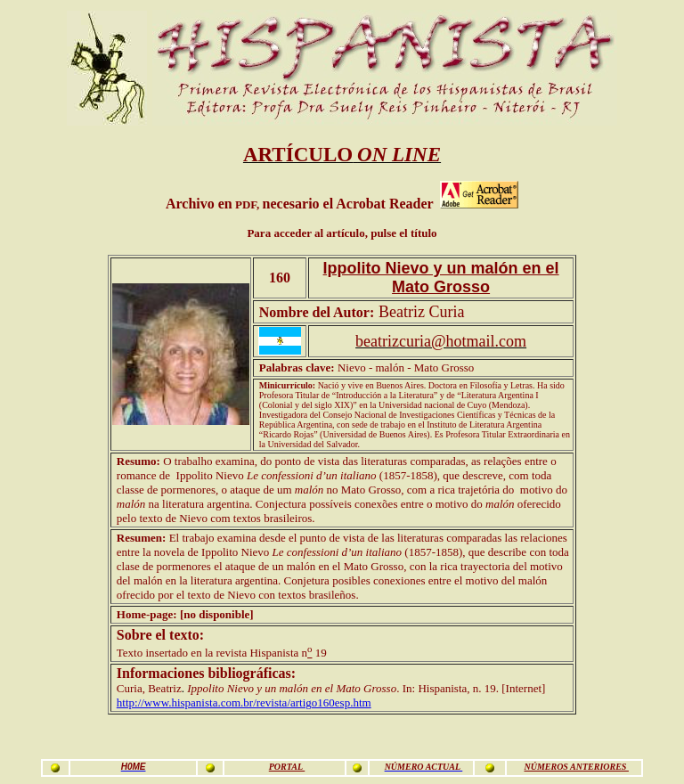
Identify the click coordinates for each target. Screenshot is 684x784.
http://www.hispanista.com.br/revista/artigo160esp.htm (244, 702)
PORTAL (287, 767)
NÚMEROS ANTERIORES (576, 767)
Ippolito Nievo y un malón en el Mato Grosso (441, 278)
